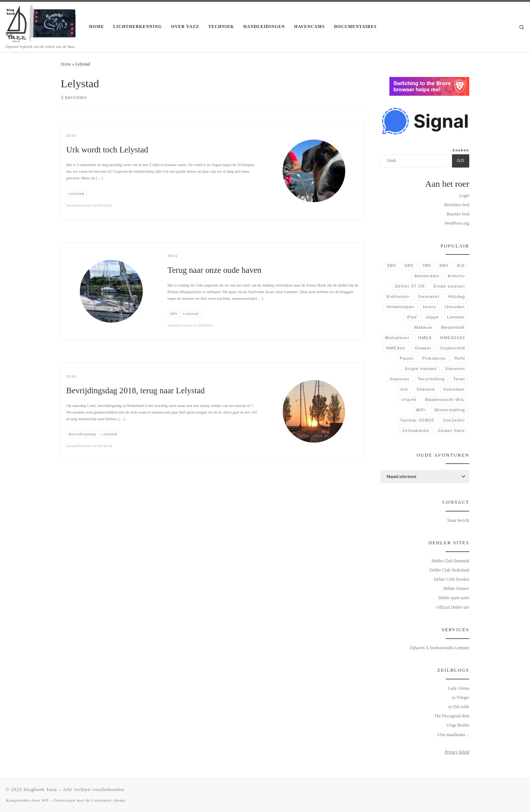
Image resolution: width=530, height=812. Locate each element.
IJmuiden (455, 307)
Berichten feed (457, 205)
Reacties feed (458, 214)
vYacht (409, 400)
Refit (460, 358)
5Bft (392, 266)
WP (45, 800)
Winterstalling (450, 410)
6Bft (409, 266)
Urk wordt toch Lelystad (107, 150)
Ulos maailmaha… (453, 735)
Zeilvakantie (416, 430)
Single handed (421, 369)
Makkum (424, 327)
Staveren (455, 369)
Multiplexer (397, 338)
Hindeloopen (400, 307)
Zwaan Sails (451, 430)
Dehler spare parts (454, 598)
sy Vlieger (460, 697)
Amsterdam (427, 276)
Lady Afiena (459, 688)
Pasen (407, 358)
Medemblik (453, 327)
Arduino (456, 276)
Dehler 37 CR (410, 286)
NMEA (425, 338)
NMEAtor (396, 348)
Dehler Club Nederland (449, 570)
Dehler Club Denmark (450, 561)
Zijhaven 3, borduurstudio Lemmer (439, 648)
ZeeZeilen (454, 420)
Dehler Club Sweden (452, 579)
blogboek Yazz (40, 789)
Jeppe (432, 317)
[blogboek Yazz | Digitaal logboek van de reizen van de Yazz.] (42, 22)
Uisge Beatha (458, 725)
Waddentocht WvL (445, 400)
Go (460, 161)
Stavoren (399, 379)
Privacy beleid (457, 752)
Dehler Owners (456, 588)
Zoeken (461, 150)
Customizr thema (109, 800)
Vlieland (426, 389)
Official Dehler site (453, 607)
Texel (459, 379)
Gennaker (429, 296)
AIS (461, 266)
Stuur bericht (458, 520)
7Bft (427, 266)
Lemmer (456, 317)
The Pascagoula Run (452, 716)
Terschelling (431, 379)
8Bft (444, 266)
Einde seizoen (449, 286)
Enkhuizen (398, 296)
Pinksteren (434, 358)
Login (464, 196)
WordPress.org (457, 223)
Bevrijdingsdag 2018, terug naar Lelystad (135, 391)
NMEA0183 (453, 338)
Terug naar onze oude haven (214, 270)
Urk (404, 389)
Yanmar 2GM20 (417, 420)
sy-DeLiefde (459, 707)
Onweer (423, 348)
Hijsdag (457, 296)
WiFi (421, 410)
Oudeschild (452, 348)
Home (66, 64)
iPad (412, 317)
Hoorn (430, 307)
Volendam (454, 389)
